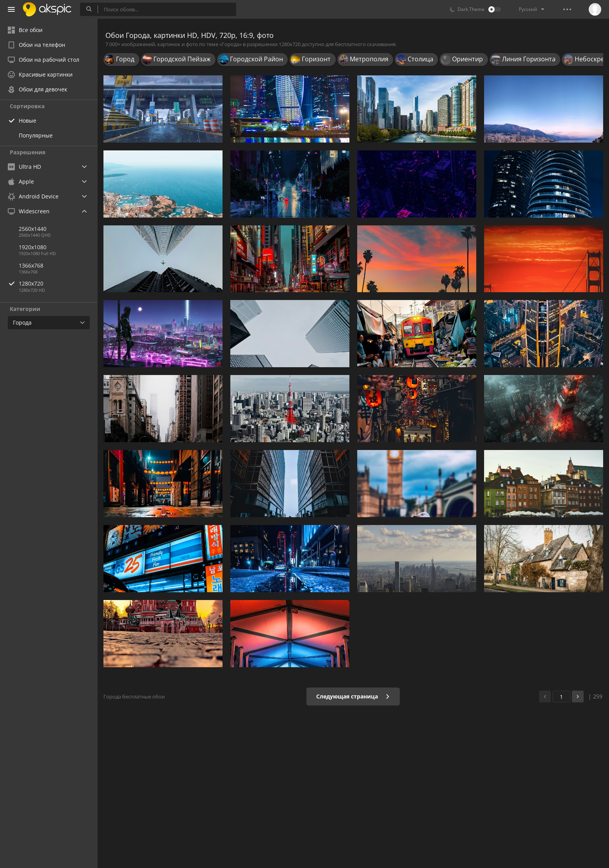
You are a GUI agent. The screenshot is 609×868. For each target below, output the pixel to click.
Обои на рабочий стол (44, 60)
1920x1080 (33, 247)
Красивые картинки (40, 74)
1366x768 (31, 265)
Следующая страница (353, 696)
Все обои (25, 30)
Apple (21, 181)
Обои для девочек (37, 89)
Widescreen (29, 211)
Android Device (33, 196)
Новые (28, 121)
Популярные (36, 135)
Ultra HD (24, 167)
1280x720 (58, 283)
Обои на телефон (37, 45)
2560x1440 (33, 229)
